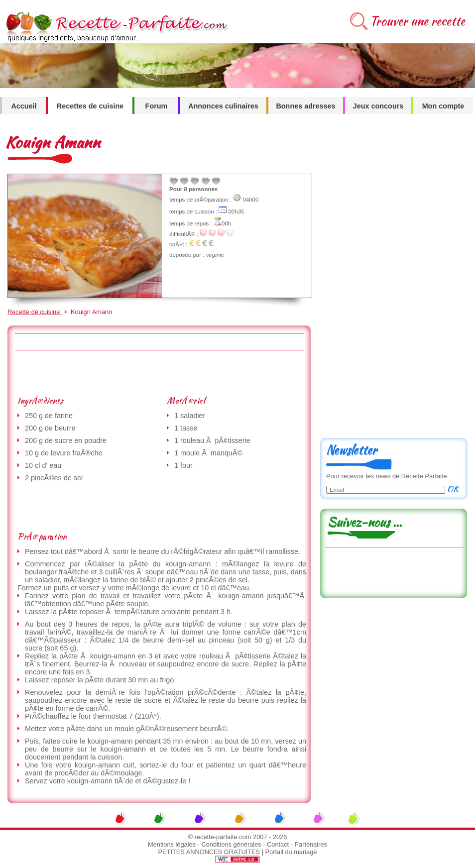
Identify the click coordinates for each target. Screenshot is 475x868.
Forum (157, 106)
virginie (215, 255)
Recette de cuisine (35, 312)
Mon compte (443, 106)
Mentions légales (172, 844)
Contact (278, 844)
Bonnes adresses (305, 106)
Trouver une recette (417, 21)
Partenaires (311, 844)
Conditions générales (231, 844)
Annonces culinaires (223, 106)
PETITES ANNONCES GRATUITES (209, 852)
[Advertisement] (159, 373)
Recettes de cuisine (90, 106)
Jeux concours (378, 106)
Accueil (24, 106)
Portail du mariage (291, 852)
